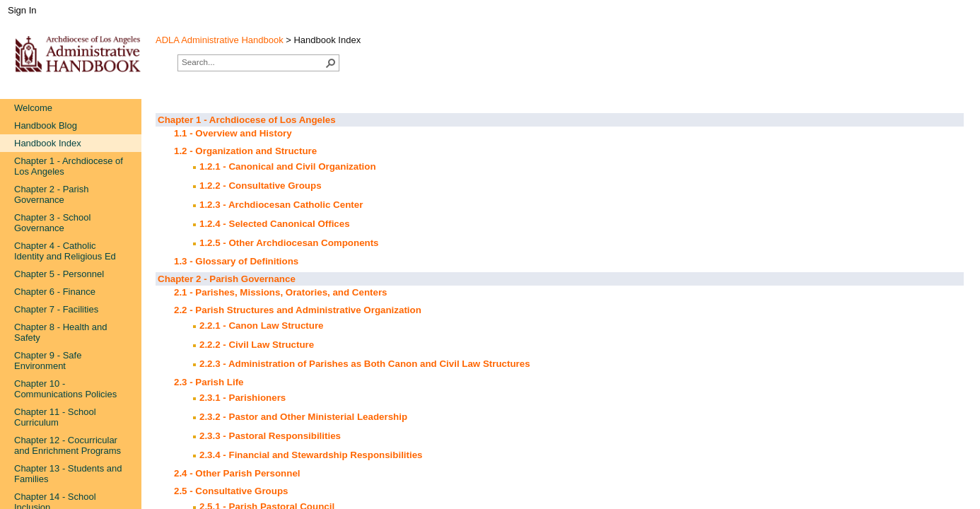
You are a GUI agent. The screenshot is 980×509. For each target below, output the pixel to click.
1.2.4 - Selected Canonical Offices (275, 224)
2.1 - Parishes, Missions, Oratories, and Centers (280, 292)
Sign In (22, 10)
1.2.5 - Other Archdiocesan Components (289, 243)
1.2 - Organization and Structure (245, 151)
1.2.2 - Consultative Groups (261, 186)
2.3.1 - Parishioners (243, 398)
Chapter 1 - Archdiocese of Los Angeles (247, 120)
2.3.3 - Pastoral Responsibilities (270, 436)
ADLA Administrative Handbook (220, 40)
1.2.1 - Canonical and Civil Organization (288, 166)
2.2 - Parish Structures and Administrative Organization (298, 310)
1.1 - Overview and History (233, 133)
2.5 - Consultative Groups (231, 491)
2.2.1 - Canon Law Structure (262, 326)
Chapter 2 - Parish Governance (227, 279)
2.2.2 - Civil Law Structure (257, 345)
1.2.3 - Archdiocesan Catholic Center (281, 205)
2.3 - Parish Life (209, 382)
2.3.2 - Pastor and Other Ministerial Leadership (303, 417)
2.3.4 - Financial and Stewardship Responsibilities (311, 455)
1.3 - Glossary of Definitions (236, 261)
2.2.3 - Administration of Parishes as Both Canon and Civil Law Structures (365, 364)
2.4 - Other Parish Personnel (237, 473)
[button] (331, 63)
